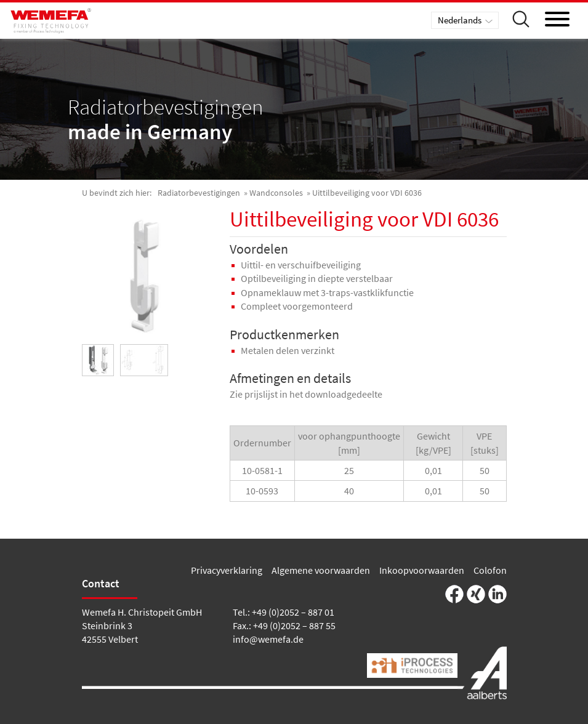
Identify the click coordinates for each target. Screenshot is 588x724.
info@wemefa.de (268, 639)
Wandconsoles (276, 193)
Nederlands (460, 20)
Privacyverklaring (227, 570)
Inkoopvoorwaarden (422, 570)
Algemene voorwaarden (321, 570)
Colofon (490, 570)
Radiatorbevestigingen (199, 193)
